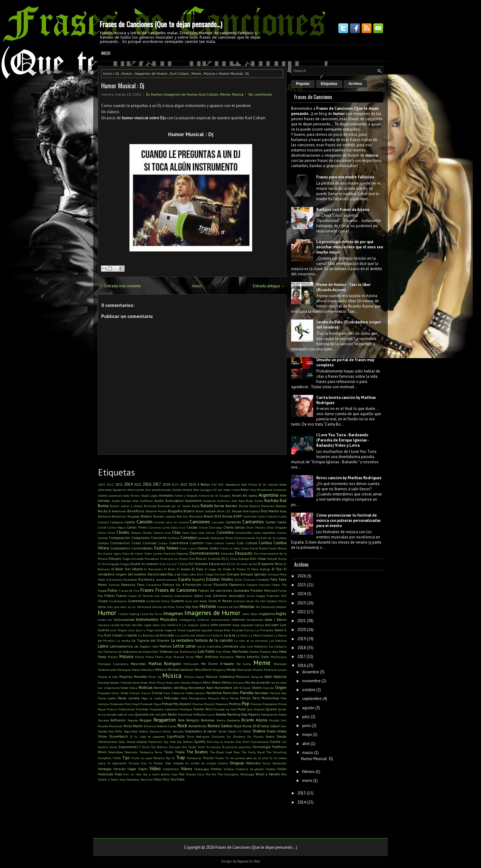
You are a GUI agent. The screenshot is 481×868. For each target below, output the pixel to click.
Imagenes (173, 613)
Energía (233, 574)
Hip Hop (192, 607)
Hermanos (144, 607)
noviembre (311, 681)
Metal (136, 670)
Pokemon (222, 704)
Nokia (133, 688)
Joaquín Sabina (199, 625)
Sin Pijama (255, 736)
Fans (141, 585)
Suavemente (260, 742)
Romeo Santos (220, 726)
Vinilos (216, 769)
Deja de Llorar (133, 553)
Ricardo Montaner (110, 726)
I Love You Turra (151, 614)
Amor (245, 489)
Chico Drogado (277, 527)
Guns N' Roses (220, 601)
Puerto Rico (203, 709)
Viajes (143, 769)
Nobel (124, 688)
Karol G (281, 630)
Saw (283, 726)
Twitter (158, 763)
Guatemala (137, 601)
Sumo (113, 747)
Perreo (234, 698)
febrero (308, 772)
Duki (163, 564)
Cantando (233, 522)
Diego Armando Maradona (141, 559)
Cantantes (253, 522)
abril (306, 744)
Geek (208, 596)
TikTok (117, 758)
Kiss (101, 635)
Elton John (189, 574)
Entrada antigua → (269, 286)
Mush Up (155, 677)
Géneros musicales (229, 596)
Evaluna (249, 579)
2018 (166, 484)
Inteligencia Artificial (194, 620)
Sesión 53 (235, 731)
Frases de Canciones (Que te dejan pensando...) (161, 24)
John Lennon (221, 625)
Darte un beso (230, 548)
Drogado (114, 564)
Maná (150, 657)
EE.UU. (231, 564)
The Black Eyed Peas (225, 752)
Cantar (271, 522)
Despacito (244, 553)
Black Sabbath (206, 511)
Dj (117, 73)
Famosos (128, 585)
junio (306, 726)
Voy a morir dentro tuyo (160, 774)
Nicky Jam (173, 683)
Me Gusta (244, 664)
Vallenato (253, 763)
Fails (274, 579)
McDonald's (191, 664)
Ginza (251, 596)
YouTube (177, 779)
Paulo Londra (129, 698)
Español (198, 579)
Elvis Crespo (205, 574)
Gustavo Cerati (244, 601)
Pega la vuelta (152, 698)
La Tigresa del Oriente (150, 640)
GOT (284, 596)
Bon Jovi (182, 516)
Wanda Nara (195, 774)
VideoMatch (171, 769)
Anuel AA (239, 495)
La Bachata (146, 635)
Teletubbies (115, 752)
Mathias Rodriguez (165, 664)
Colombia (225, 532)
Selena (143, 731)
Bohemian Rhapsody (126, 516)
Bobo (283, 511)
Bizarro (189, 511)
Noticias (146, 688)
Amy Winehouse (261, 490)
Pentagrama (198, 698)
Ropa (238, 726)
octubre (309, 690)
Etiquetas (329, 84)
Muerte (258, 670)
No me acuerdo (258, 682)
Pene (184, 698)
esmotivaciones (167, 579)
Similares (218, 736)
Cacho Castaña (267, 516)
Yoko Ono (161, 779)
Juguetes (207, 630)
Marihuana (279, 657)
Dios (192, 559)
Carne (166, 527)
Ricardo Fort (278, 720)
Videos (187, 769)
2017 (157, 484)
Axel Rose (238, 501)
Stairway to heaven (221, 742)
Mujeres (126, 677)
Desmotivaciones (205, 553)
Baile (196, 506)
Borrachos (196, 516)
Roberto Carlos (167, 726)
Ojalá (246, 688)
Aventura (223, 501)
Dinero (183, 559)
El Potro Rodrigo (259, 569)
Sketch (270, 736)
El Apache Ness (270, 564)
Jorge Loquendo (243, 625)
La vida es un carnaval (251, 640)
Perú (256, 698)
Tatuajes (175, 747)
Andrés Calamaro (110, 495)
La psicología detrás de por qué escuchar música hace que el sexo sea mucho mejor (350, 247)
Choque (136, 533)
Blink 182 (224, 511)
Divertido (214, 559)
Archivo (355, 84)
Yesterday (133, 779)
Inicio (106, 53)
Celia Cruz (178, 527)
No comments (260, 94)
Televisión (131, 752)
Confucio (173, 538)
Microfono (203, 669)
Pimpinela (117, 704)
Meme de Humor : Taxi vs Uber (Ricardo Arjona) (343, 287)
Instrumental (124, 619)
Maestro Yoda (269, 652)
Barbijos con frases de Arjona (343, 210)
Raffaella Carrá (204, 714)
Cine (168, 533)
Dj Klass (231, 559)
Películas (171, 698)
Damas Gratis (208, 548)
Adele (283, 484)
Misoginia (219, 670)
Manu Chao (164, 657)
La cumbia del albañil (190, 635)
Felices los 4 (173, 585)
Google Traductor (268, 596)
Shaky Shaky (276, 731)
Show (102, 736)
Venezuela (279, 763)
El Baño (170, 569)
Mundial (140, 677)
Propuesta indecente (164, 709)
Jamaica (104, 625)
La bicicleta (165, 635)
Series (222, 731)
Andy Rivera (131, 495)
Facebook (263, 579)
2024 (302, 594)
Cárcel (102, 527)
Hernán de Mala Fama (168, 607)
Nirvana (238, 683)
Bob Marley (270, 511)
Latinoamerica (121, 646)
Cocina (210, 533)
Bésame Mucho (156, 511)
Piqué (157, 704)
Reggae (146, 720)
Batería (255, 506)
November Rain (201, 688)
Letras (191, 646)
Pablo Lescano (195, 693)
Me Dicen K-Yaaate (218, 664)
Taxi (184, 747)
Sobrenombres (108, 742)
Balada (207, 506)
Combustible (244, 533)
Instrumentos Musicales (157, 619)
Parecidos (231, 693)
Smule (281, 736)
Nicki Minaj (157, 683)
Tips (126, 758)
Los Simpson (163, 651)
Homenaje (268, 607)
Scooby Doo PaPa (110, 731)
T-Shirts (144, 747)
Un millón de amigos (200, 763)
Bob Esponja (252, 511)
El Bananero (153, 569)
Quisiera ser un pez (151, 714)
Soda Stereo (127, 742)
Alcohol (187, 490)
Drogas (125, 564)
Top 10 (170, 758)
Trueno (220, 758)
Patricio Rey (278, 693)
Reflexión (118, 720)
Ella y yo (174, 574)
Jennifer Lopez (142, 625)
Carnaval (154, 527)
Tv (150, 763)
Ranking (234, 714)
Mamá (140, 657)
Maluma (126, 657)
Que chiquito (256, 709)
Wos (284, 774)
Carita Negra (116, 527)
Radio (172, 714)
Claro (186, 533)
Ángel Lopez (149, 495)
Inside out (105, 620)
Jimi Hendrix (169, 625)
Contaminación (245, 538)
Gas (157, 596)
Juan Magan (118, 630)
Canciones (200, 522)
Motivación (244, 670)
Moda (231, 669)
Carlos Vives (137, 527)
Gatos (199, 596)
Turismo (134, 763)
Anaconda (280, 490)
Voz (182, 774)
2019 (302, 639)
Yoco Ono (146, 779)
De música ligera (110, 553)
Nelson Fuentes (121, 683)
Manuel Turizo (184, 657)
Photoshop (270, 698)
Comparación (119, 538)
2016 (147, 484)
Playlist (209, 704)
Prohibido (142, 709)
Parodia (247, 693)
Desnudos (227, 553)
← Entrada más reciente (120, 286)
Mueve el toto (108, 677)
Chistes (123, 532)
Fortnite (264, 585)
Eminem (220, 574)
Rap (244, 714)
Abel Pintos (249, 484)
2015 (138, 484)
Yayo (123, 779)
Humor (127, 73)
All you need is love (226, 490)
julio (306, 717)
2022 (302, 612)
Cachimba (250, 516)
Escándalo (130, 579)
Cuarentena (179, 543)
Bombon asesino (164, 516)
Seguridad (131, 731)
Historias (247, 607)
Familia (114, 585)
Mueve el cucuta (275, 670)
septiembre (312, 699)
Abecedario (233, 484)
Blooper (237, 511)
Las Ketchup (278, 640)
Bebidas (281, 506)
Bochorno (104, 516)
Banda (219, 506)
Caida (283, 516)
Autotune (209, 501)
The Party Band (253, 752)
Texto (169, 752)
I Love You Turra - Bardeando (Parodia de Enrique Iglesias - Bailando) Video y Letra (342, 440)
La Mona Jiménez (261, 635)
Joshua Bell (263, 625)
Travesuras (194, 758)
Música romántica (220, 677)
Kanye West (222, 630)
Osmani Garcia (140, 693)
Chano (203, 527)
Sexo (247, 731)
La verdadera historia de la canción (202, 640)
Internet (238, 619)
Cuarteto (197, 543)
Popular (303, 84)
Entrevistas (114, 579)
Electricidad (157, 574)
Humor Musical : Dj (123, 86)
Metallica (147, 670)
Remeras (208, 720)
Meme (196, 73)
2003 (102, 484)
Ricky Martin (133, 726)
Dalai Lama (188, 548)
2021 (302, 621)
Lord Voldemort (257, 646)
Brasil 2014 (213, 516)
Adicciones (105, 490)
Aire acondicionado (158, 490)
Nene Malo (140, 683)
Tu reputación (117, 763)
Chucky (147, 533)
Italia (269, 619)
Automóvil (193, 501)
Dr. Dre (102, 564)
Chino (111, 533)
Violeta (271, 769)
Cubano (219, 543)
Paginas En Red (248, 861)
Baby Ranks (254, 501)
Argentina (268, 495)
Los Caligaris (278, 646)
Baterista (268, 506)
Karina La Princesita (259, 630)
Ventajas (105, 769)
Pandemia (214, 693)
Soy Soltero (185, 742)
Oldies (257, 688)
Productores (126, 709)
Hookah (281, 607)
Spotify (200, 742)
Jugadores (193, 630)
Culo (240, 543)
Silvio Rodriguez (198, 736)
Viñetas (229, 769)
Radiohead (185, 714)
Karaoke (237, 630)
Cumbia (265, 543)
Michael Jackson (181, 669)
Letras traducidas (209, 646)
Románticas (198, 726)
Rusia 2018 (251, 726)
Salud (275, 726)
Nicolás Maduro (191, 683)
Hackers (272, 601)
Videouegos (202, 769)
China (102, 533)
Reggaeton (165, 720)
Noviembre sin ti (228, 688)
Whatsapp (247, 774)
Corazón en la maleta (271, 538)
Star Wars (243, 742)
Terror (159, 752)
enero (307, 780)
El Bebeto (184, 569)
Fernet (207, 585)
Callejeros (117, 522)
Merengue (124, 670)
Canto (282, 522)
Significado (176, 736)
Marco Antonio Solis (252, 657)
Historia (208, 606)
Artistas (104, 501)
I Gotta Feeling (129, 614)
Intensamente (220, 620)
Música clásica (194, 677)
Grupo (103, 601)
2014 (128, 484)
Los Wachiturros (185, 652)
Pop (246, 703)
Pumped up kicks (225, 709)
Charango (215, 527)
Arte (283, 495)
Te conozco (213, 747)
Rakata (221, 714)
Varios (266, 763)
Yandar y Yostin (108, 779)
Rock (182, 725)
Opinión (269, 688)
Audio (159, 501)
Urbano (223, 763)
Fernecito (193, 585)
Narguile (257, 677)
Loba (242, 646)
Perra (224, 698)
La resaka (123, 640)
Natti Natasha (276, 677)
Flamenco (237, 585)
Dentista (169, 553)
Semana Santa (160, 731)
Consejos (189, 538)
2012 (110, 484)
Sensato (178, 731)
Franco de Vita (129, 591)
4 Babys (204, 484)
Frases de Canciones (176, 590)
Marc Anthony (207, 657)
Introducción (255, 620)
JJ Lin (183, 625)
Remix (221, 720)
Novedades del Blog (170, 688)
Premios (256, 704)
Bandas (231, 506)
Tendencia (146, 752)
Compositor (141, 538)
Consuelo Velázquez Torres (215, 538)
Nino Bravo (212, 682)
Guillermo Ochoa (158, 601)
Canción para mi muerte (171, 522)
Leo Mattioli (162, 646)
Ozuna (157, 693)
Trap (181, 757)
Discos (201, 558)
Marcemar (227, 657)
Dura (170, 564)
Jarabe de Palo (121, 625)
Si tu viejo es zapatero (147, 736)
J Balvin (280, 619)
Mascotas (138, 664)
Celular (192, 527)
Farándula (154, 585)
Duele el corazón (145, 564)
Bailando (150, 506)
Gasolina (167, 596)
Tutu (144, 763)
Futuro (122, 596)
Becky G (104, 511)
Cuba (209, 543)
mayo (307, 734)
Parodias (262, 693)
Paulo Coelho (107, 698)
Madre (254, 652)
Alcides (177, 490)
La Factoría (215, 635)
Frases (147, 590)
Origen (281, 688)
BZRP (238, 516)
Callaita (103, 522)
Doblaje (244, 559)
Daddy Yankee (166, 548)
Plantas (198, 704)
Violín (282, 769)
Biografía (175, 511)
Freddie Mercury (264, 590)
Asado (116, 501)
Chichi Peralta (256, 527)
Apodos (253, 495)
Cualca (163, 543)
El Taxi (277, 569)
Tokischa (159, 758)
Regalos (133, 720)
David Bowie (278, 548)
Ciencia (158, 533)
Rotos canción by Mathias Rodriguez (349, 478)
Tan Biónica (159, 747)
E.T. (177, 564)
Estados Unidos (220, 579)
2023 (175, 484)
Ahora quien (136, 490)
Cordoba (103, 543)
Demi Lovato (153, 553)
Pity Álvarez (182, 704)
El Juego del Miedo (218, 569)
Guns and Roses (196, 601)
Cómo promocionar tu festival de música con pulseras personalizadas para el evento (348, 520)
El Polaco (239, 569)
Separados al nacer (201, 731)
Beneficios (136, 511)
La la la (229, 635)
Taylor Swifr (197, 747)
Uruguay (237, 763)
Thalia (180, 752)
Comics (282, 533)
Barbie (244, 506)
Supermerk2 (128, 747)
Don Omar (258, 558)
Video (155, 768)
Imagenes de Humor (151, 73)
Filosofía (221, 585)
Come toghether (265, 533)
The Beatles (197, 752)
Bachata (271, 501)
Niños (227, 682)
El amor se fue (247, 564)
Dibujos (115, 558)
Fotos (113, 590)
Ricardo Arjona (254, 720)
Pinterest (146, 704)
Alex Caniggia (202, 490)
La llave (242, 635)
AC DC (262, 484)
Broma (227, 516)
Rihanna (150, 726)
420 (214, 484)
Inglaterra (267, 614)
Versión (120, 769)
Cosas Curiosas (144, 543)
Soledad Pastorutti (149, 742)
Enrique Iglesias (254, 574)
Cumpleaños (120, 548)
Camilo (130, 522)
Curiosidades (142, 548)
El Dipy (197, 569)
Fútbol (110, 596)
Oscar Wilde (120, 693)
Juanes (159, 630)
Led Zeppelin (142, 646)
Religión (193, 720)
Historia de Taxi (228, 607)
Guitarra (177, 601)
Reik (181, 720)
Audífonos (146, 501)
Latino (103, 646)
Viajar (132, 769)
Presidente (270, 704)
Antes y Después (186, 495)
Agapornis (119, 490)
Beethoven (119, 511)
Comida (103, 538)
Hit (258, 607)
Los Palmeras (107, 652)
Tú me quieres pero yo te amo (247, 758)
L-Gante (131, 635)
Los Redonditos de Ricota (135, 652)
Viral (118, 774)
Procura (112, 709)
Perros (245, 698)
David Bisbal (259, 548)
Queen (271, 709)
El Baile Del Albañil (127, 569)
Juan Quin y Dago (141, 630)
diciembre (311, 672)
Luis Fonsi (206, 651)
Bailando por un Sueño (174, 506)
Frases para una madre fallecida (345, 177)
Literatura (230, 646)
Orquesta (104, 693)
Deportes (182, 553)
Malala (113, 657)
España (185, 579)
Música (209, 73)
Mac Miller (224, 652)
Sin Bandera (236, 736)
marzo (308, 753)
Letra (178, 646)
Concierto (159, 538)
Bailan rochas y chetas (126, 506)
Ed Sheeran (199, 564)
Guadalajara (118, 601)
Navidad (104, 683)
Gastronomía (183, 596)
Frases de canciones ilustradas (224, 590)
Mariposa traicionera (113, 664)
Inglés (281, 614)
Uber (168, 763)
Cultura (251, 543)
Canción (144, 522)
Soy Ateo (170, 742)
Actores (273, 484)
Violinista (105, 774)
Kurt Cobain (179, 73)
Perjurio (214, 698)
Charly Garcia (234, 527)
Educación (217, 564)
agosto (308, 708)
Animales (166, 495)
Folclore (252, 585)
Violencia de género (250, 769)
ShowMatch (118, 736)
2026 (192, 484)
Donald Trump (277, 559)
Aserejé (126, 501)
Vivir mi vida (132, 774)
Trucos (208, 758)
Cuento (230, 543)
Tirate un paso (141, 758)
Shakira (259, 731)
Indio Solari (250, 614)
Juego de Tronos (175, 630)
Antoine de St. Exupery (215, 495)
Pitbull (167, 704)
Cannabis (218, 522)
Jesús (156, 625)
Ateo (135, 501)
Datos (245, 548)
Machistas (240, 651)
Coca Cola (198, 533)
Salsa (265, 726)
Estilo (238, 579)
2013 (119, 484)
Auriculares (175, 501)
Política (235, 704)
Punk (242, 709)
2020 (302, 630)
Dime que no (169, 559)
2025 (184, 484)
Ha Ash (260, 601)
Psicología (186, 709)
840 (221, 484)
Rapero (254, 714)
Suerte (275, 742)
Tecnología (261, 747)
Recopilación (269, 714)
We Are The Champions (222, 774)
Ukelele (178, 763)
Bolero (146, 516)
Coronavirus (120, 543)
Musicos (243, 677)
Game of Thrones (141, 596)
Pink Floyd (132, 704)
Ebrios (184, 564)
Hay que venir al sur (122, 607)
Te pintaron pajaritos (237, 747)
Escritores (146, 579)
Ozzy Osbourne (174, 693)
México (161, 669)
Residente (233, 720)
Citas (176, 532)
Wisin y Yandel (268, 774)
